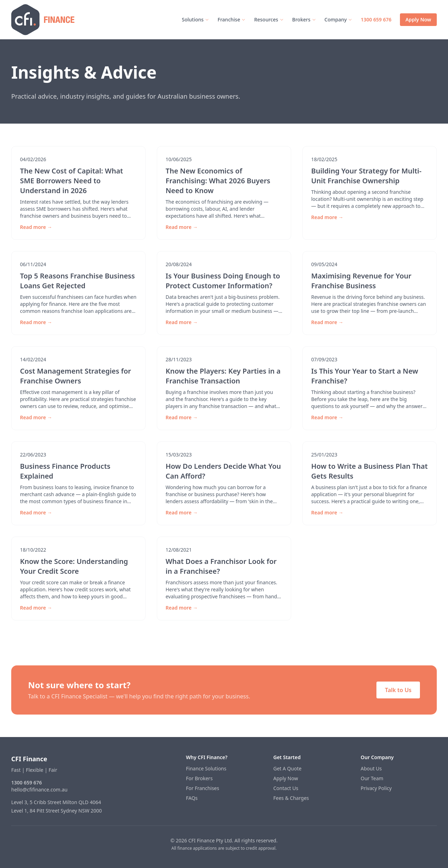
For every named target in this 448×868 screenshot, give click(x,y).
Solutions (195, 19)
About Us (371, 768)
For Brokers (199, 778)
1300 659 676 (376, 19)
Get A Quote (287, 768)
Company (339, 19)
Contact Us (286, 788)
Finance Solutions (206, 768)
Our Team (372, 778)
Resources (269, 19)
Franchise (232, 19)
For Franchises (203, 788)
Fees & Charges (291, 798)
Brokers (304, 19)
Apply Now (418, 19)
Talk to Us (398, 690)
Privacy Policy (376, 788)
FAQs (192, 798)
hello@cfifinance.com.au (39, 790)
